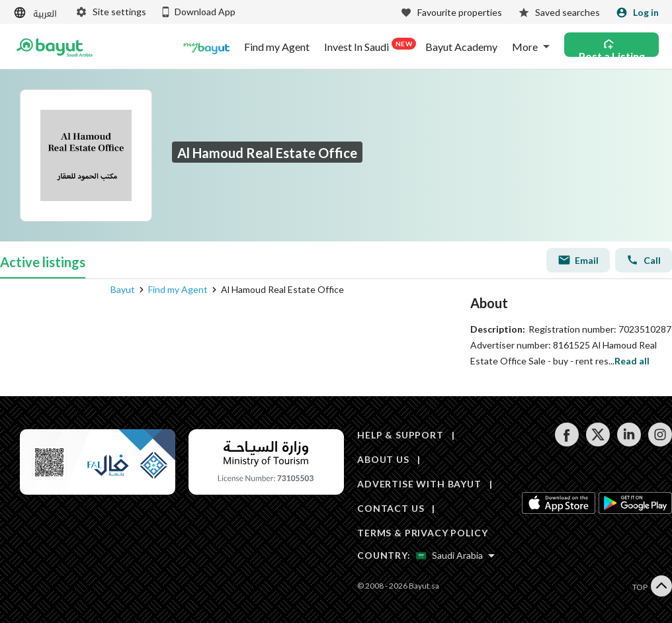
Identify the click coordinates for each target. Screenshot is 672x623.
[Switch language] (36, 13)
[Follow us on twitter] (598, 443)
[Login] (637, 13)
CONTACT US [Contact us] (391, 508)
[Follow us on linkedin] (629, 443)
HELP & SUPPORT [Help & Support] (400, 435)
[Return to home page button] (55, 47)
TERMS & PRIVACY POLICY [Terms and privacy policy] (422, 533)
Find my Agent (277, 47)
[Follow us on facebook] (567, 443)
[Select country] (455, 556)
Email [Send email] (578, 260)
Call (644, 260)
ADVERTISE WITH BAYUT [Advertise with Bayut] (419, 484)
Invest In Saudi (367, 46)
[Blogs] (206, 47)
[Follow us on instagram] (660, 443)
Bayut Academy (461, 47)
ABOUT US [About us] (383, 459)
